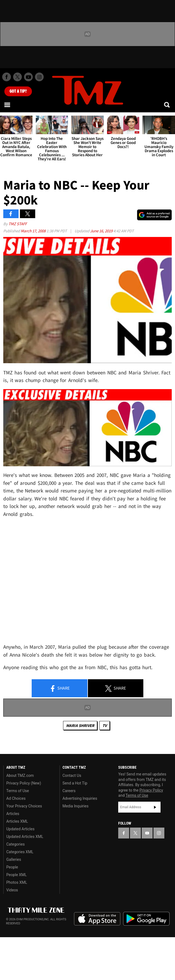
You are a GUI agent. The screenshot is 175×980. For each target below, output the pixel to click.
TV (105, 725)
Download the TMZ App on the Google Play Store (146, 919)
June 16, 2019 (102, 231)
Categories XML (20, 852)
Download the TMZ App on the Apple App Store (97, 919)
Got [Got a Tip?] (18, 91)
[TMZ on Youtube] (28, 77)
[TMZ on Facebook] (7, 77)
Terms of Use (18, 791)
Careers (69, 791)
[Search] (167, 105)
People (12, 867)
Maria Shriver (80, 725)
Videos (12, 890)
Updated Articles (20, 829)
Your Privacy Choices (24, 806)
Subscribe (155, 807)
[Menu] (8, 105)
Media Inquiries (75, 806)
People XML (17, 875)
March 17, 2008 (34, 231)
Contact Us (72, 775)
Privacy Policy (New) (24, 783)
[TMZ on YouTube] (147, 833)
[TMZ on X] (17, 77)
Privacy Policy (151, 790)
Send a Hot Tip (75, 783)
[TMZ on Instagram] (39, 77)
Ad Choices (16, 798)
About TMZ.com (20, 775)
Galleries (14, 859)
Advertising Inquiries (80, 798)
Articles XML (17, 821)
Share (60, 689)
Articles (13, 814)
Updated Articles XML (25, 837)
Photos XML (17, 882)
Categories (15, 844)
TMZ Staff (18, 224)
